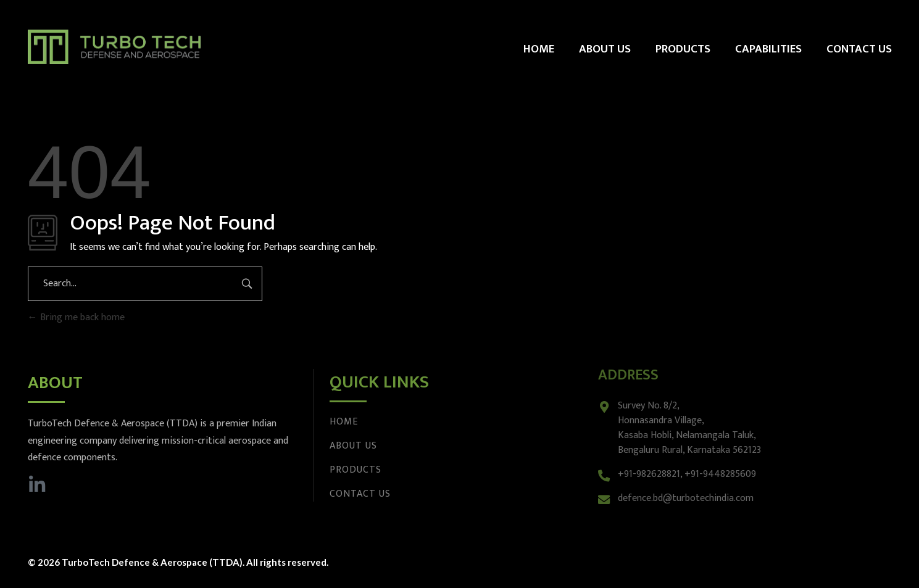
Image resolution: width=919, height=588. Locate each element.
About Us (353, 446)
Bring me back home (76, 317)
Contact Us (360, 494)
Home (344, 422)
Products (356, 470)
